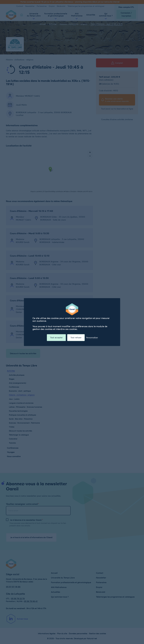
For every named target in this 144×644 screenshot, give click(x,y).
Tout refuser (76, 337)
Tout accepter (56, 337)
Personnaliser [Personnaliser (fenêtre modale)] (92, 338)
